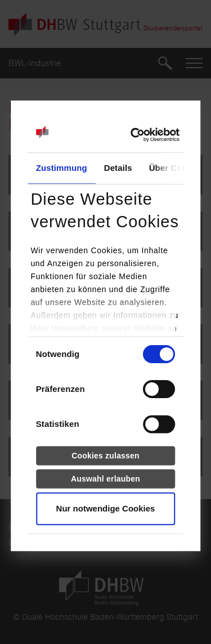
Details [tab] (118, 168)
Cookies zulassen (105, 456)
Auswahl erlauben (105, 479)
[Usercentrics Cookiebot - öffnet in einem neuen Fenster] (130, 135)
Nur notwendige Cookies (106, 509)
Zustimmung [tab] (62, 168)
